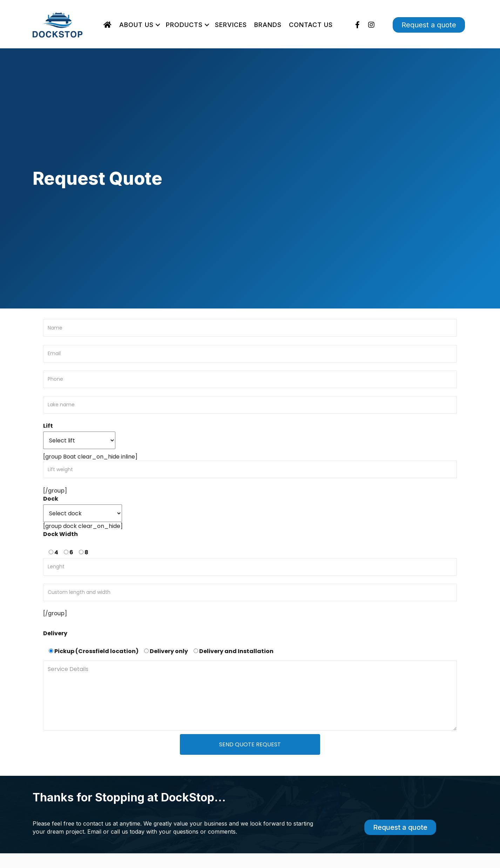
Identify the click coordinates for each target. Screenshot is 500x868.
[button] (158, 25)
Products (184, 25)
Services (231, 25)
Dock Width (60, 534)
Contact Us (311, 25)
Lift (48, 426)
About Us (136, 25)
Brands (268, 25)
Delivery (55, 633)
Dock (51, 499)
